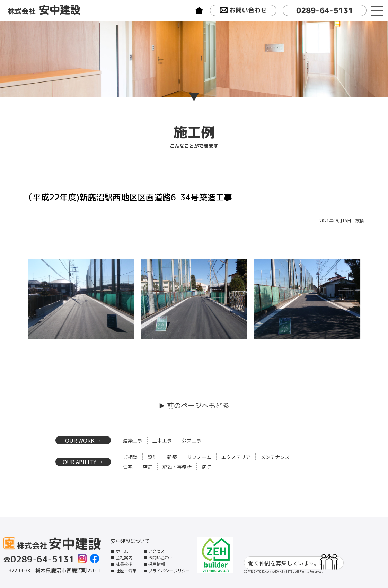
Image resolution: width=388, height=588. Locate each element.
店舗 (148, 467)
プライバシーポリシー (169, 570)
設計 (152, 457)
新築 (172, 457)
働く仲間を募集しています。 (293, 563)
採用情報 (157, 564)
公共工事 (192, 440)
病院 (206, 467)
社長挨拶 (124, 564)
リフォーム (199, 457)
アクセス (156, 551)
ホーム (122, 551)
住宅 (128, 467)
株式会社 (44, 10)
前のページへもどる (198, 405)
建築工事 (133, 440)
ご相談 (130, 457)
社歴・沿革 (126, 570)
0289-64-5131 (325, 10)
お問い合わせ (243, 11)
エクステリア (236, 457)
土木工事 (162, 440)
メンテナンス (275, 457)
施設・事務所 (177, 467)
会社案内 (124, 557)
